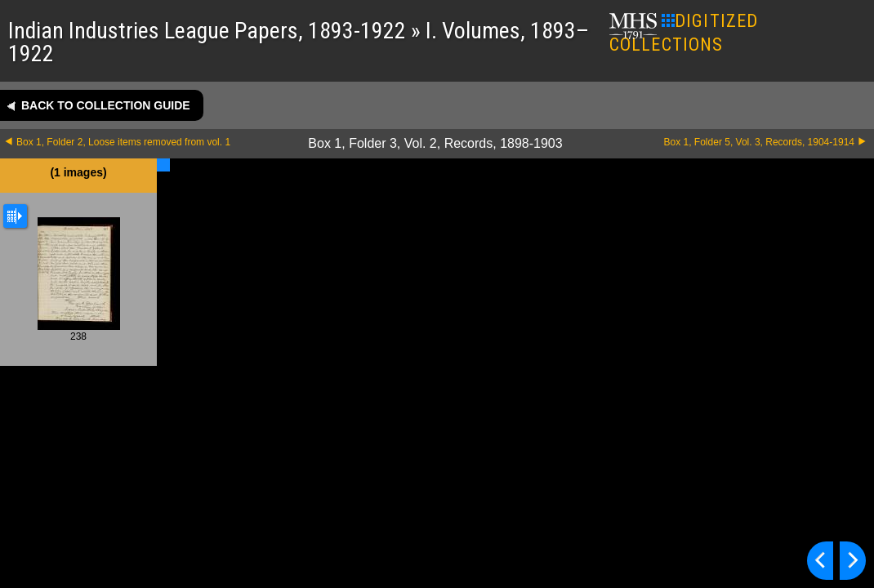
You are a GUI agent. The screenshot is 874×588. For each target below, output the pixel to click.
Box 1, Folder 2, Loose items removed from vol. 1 (123, 142)
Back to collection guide (106, 105)
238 (79, 279)
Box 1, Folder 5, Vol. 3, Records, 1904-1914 (759, 142)
